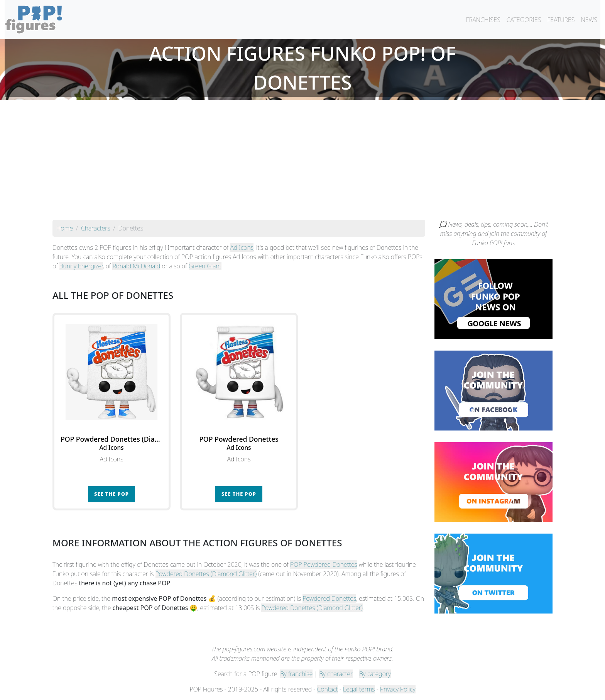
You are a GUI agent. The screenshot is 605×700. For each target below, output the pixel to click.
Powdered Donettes (329, 598)
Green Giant (205, 266)
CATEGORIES (524, 20)
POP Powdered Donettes (324, 564)
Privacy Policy (398, 689)
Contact (327, 689)
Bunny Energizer (81, 266)
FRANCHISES (483, 20)
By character (336, 674)
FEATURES (561, 20)
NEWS (589, 20)
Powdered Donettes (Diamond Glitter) (206, 574)
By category (375, 674)
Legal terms (359, 689)
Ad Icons (242, 247)
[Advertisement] (302, 162)
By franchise (296, 674)
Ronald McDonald (136, 266)
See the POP (112, 494)
